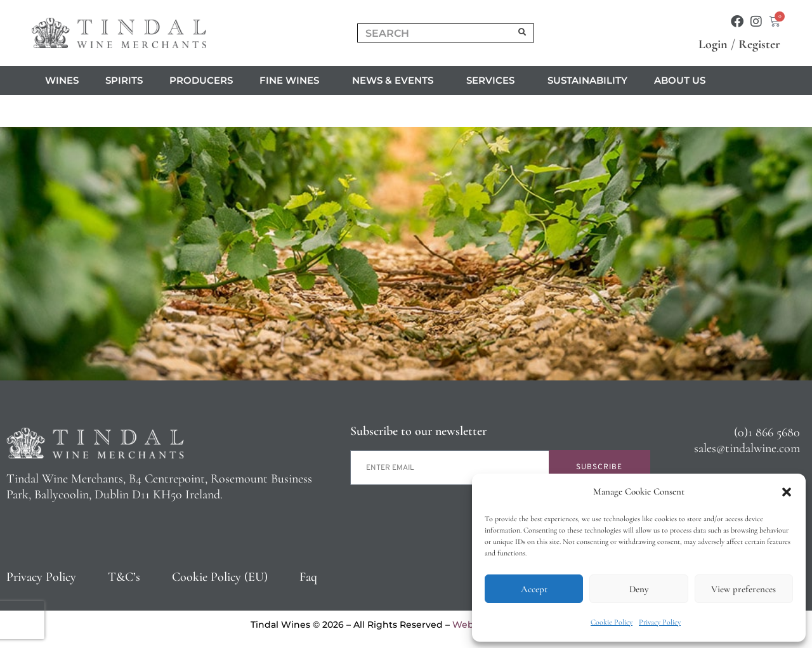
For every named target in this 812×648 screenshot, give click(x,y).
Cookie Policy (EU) (220, 577)
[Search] (523, 33)
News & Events (396, 81)
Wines (62, 80)
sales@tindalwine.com (747, 448)
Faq (308, 577)
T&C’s (124, 577)
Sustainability (587, 80)
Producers (201, 80)
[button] (787, 492)
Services (494, 81)
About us (683, 81)
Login (713, 44)
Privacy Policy (660, 622)
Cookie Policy (612, 622)
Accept (534, 589)
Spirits (124, 80)
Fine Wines (292, 81)
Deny (639, 589)
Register (759, 44)
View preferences (743, 589)
